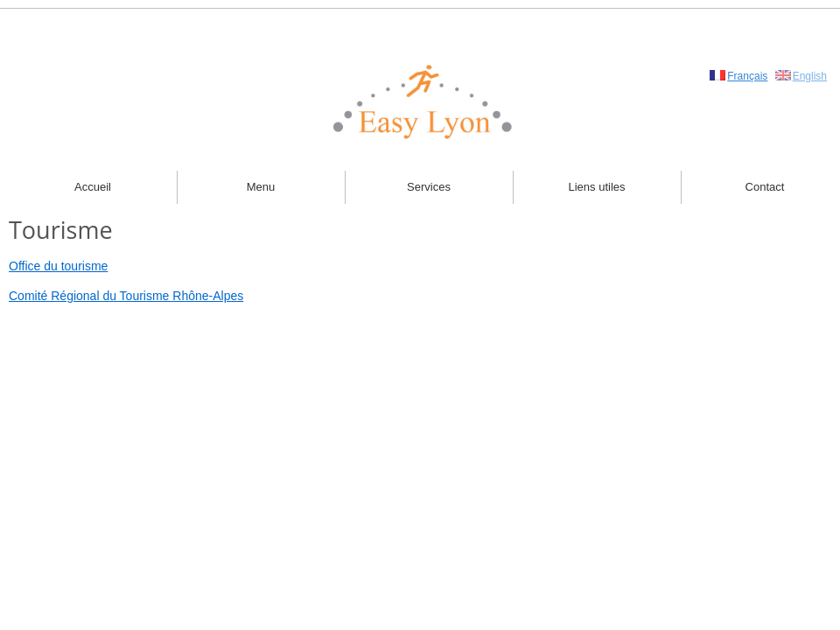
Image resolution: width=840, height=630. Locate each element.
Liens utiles (596, 187)
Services (429, 187)
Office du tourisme (58, 266)
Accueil (93, 187)
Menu (261, 187)
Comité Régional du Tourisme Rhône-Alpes (126, 296)
